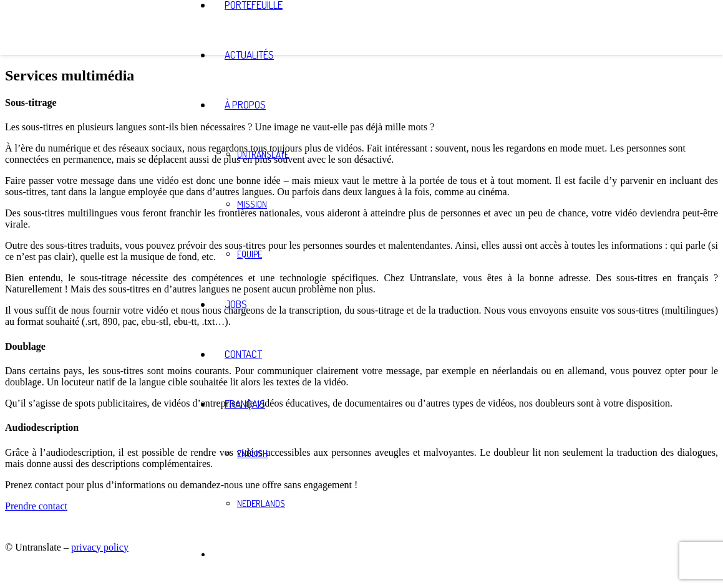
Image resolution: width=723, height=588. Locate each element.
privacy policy (100, 547)
